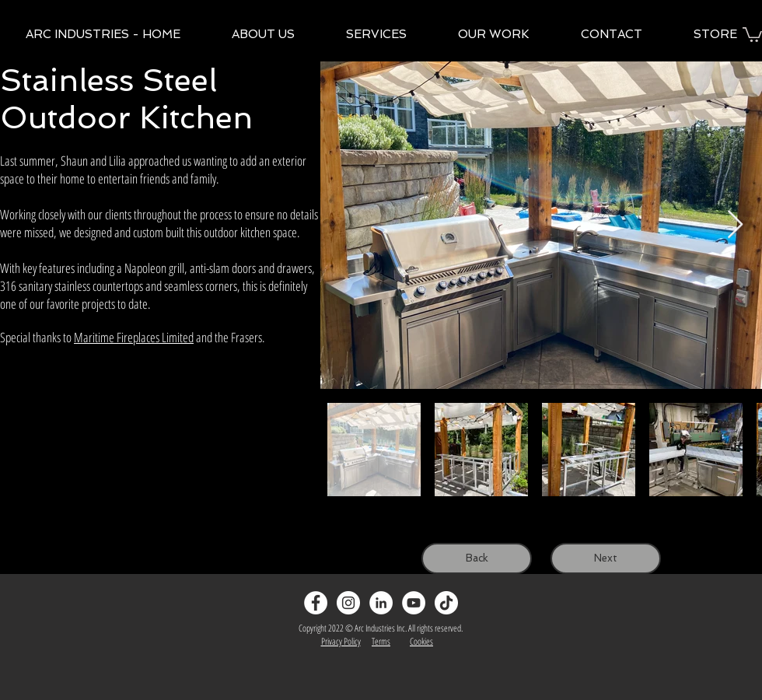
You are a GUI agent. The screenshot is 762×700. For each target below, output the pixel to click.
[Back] (477, 558)
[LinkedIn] (381, 603)
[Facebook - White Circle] (316, 603)
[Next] (606, 558)
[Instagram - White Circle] (348, 603)
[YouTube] (414, 603)
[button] (752, 34)
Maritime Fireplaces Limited (134, 337)
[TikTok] (446, 603)
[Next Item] (735, 225)
